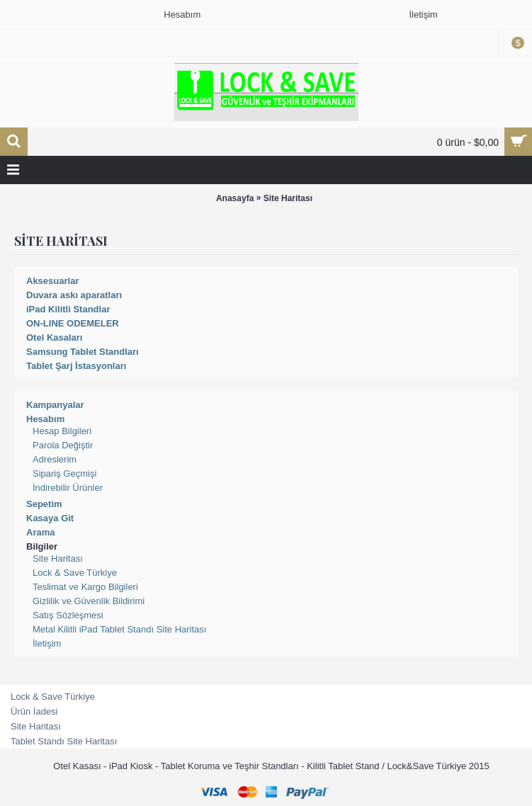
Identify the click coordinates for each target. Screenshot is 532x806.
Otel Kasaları (55, 337)
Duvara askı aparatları (74, 295)
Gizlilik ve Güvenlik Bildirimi (89, 601)
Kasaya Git (50, 518)
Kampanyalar (55, 405)
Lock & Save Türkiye (75, 573)
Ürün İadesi (34, 711)
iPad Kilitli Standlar (68, 309)
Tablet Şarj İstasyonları (76, 366)
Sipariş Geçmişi (64, 473)
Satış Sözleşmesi (68, 615)
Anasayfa (235, 198)
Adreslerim (55, 459)
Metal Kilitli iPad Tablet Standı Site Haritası (119, 629)
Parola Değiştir (63, 445)
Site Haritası (288, 198)
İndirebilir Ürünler (68, 488)
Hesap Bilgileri (62, 431)
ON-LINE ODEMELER (73, 323)
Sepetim (44, 504)
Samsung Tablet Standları (83, 352)
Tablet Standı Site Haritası (64, 741)
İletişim (47, 643)
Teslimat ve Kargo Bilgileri (85, 587)
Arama (40, 532)
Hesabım (45, 419)
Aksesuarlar (52, 281)
